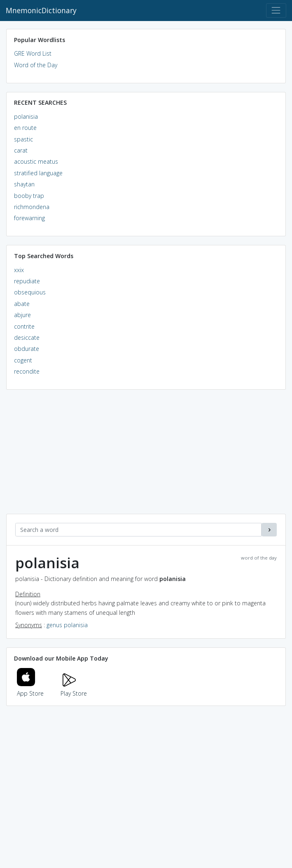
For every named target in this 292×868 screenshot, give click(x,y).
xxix (19, 270)
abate (22, 304)
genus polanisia (67, 625)
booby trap (29, 196)
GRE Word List (33, 53)
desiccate (27, 338)
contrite (24, 326)
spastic (23, 139)
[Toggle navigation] (276, 11)
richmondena (32, 207)
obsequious (30, 292)
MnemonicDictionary (41, 10)
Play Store (74, 689)
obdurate (27, 349)
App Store (30, 689)
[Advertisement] (146, 456)
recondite (27, 371)
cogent (23, 360)
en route (25, 128)
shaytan (24, 184)
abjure (22, 315)
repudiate (27, 281)
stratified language (38, 173)
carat (21, 150)
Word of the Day (36, 65)
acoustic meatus (36, 161)
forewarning (29, 218)
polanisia (26, 116)
